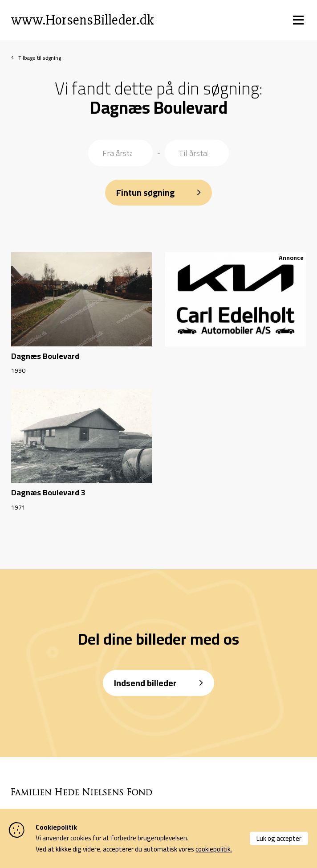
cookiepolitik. (214, 849)
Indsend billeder (145, 683)
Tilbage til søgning (40, 58)
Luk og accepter (279, 838)
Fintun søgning (145, 192)
